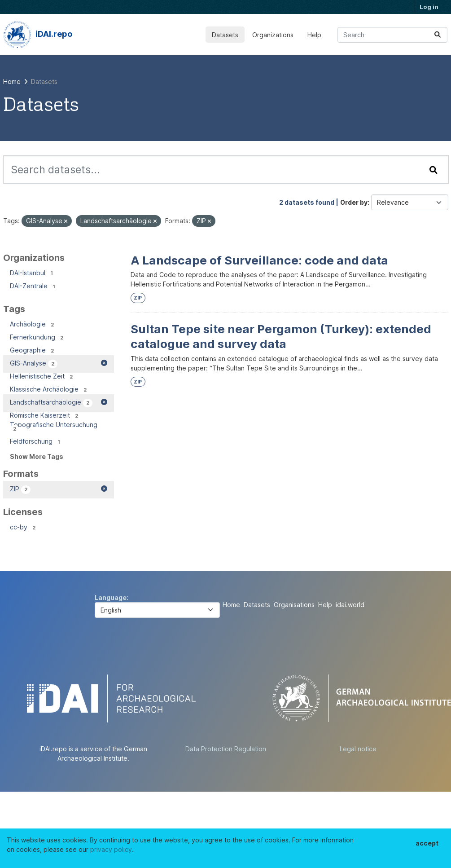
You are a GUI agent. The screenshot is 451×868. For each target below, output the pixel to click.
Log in (429, 7)
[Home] (12, 82)
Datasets (225, 35)
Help (314, 35)
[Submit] (438, 35)
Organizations (273, 35)
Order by (354, 202)
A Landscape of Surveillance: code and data (259, 260)
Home (231, 605)
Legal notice (358, 749)
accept (427, 843)
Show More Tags (37, 456)
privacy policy (111, 849)
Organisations (294, 605)
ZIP (138, 298)
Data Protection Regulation (226, 749)
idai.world (350, 605)
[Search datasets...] (392, 35)
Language (111, 597)
